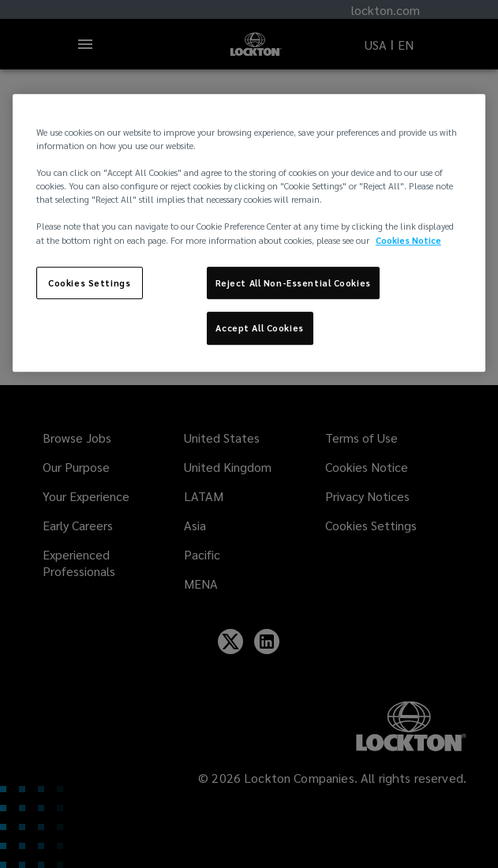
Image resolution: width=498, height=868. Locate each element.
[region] (249, 233)
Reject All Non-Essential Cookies (293, 283)
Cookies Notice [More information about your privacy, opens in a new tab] (408, 240)
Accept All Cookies (259, 329)
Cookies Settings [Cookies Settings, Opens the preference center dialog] (89, 283)
